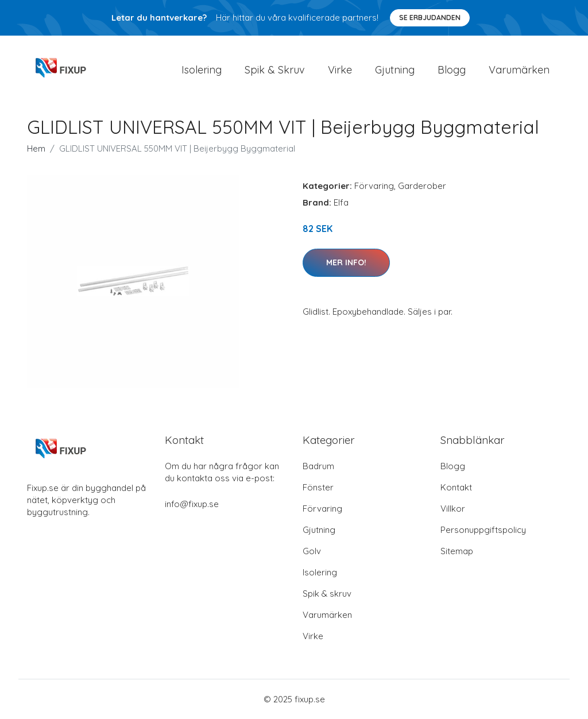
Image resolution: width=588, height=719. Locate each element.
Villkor (453, 509)
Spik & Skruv (275, 70)
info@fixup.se (192, 504)
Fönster (318, 487)
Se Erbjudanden (430, 18)
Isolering (202, 70)
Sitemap (457, 551)
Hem (36, 148)
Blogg (452, 70)
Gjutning (395, 70)
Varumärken (519, 70)
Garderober (422, 186)
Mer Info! (346, 262)
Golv (312, 551)
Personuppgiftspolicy (483, 530)
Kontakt (456, 487)
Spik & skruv (327, 594)
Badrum (318, 466)
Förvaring (374, 186)
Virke (340, 70)
